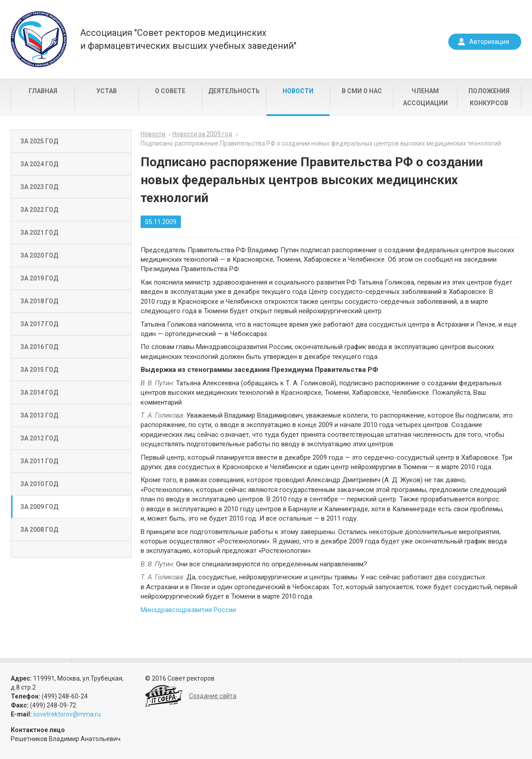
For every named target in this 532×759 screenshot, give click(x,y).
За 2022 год (39, 210)
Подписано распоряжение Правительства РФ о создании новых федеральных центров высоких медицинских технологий (321, 143)
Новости (298, 91)
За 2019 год (39, 278)
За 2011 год (39, 461)
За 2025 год (39, 141)
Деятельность (234, 91)
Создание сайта (213, 696)
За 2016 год (39, 347)
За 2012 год (39, 438)
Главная (43, 91)
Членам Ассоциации (425, 97)
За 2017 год (39, 324)
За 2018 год (39, 301)
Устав (107, 91)
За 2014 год (39, 392)
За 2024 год (39, 164)
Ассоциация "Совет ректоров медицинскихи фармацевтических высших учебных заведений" (188, 39)
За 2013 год (39, 415)
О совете (170, 91)
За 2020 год (39, 255)
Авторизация (489, 42)
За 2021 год (39, 233)
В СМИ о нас (362, 91)
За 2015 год (39, 370)
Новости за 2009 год (202, 134)
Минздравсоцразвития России (188, 610)
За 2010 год (39, 484)
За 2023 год (39, 187)
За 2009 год (39, 507)
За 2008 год (39, 530)
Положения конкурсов (489, 97)
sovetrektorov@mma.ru (67, 714)
